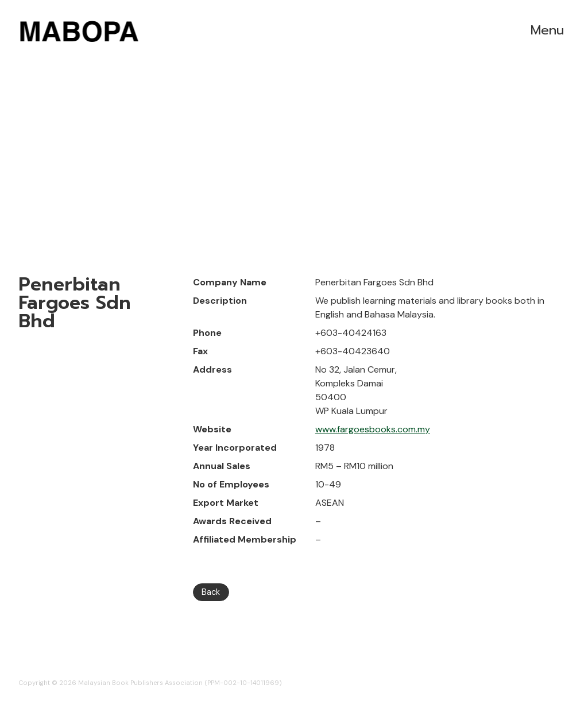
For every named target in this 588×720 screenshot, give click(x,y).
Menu (547, 30)
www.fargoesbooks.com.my (373, 429)
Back (211, 592)
